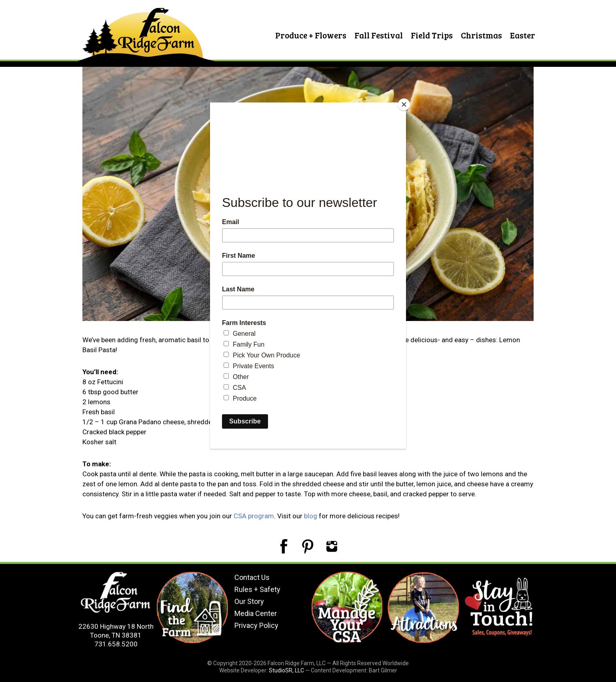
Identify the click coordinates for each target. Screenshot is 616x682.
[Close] (404, 104)
